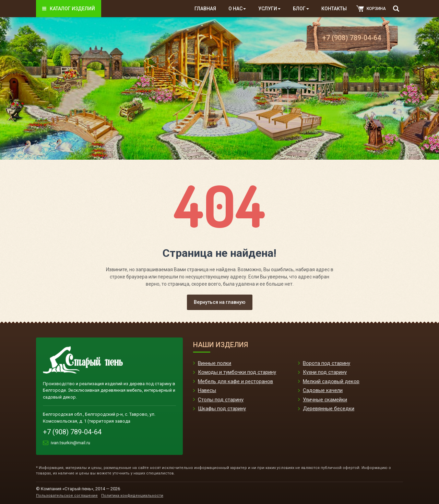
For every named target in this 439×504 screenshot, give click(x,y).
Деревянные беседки (329, 409)
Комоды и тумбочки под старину (237, 372)
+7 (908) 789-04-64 (352, 38)
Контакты (334, 9)
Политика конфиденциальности (132, 496)
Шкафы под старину (222, 409)
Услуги (269, 9)
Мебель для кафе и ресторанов (235, 381)
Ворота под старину (327, 363)
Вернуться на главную (220, 302)
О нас (237, 9)
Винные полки (215, 363)
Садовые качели (323, 390)
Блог (301, 9)
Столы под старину (221, 400)
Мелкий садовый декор (331, 381)
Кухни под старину (325, 372)
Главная (205, 9)
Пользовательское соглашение (67, 496)
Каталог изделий (69, 9)
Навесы (207, 390)
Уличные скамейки (325, 400)
